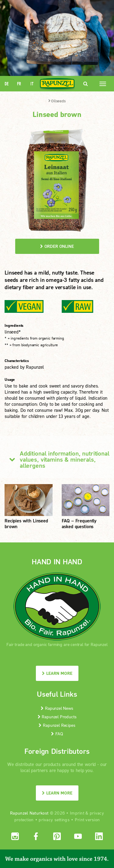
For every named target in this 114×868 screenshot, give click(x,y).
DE (7, 84)
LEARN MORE (57, 673)
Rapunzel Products (57, 717)
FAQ (57, 734)
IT (32, 84)
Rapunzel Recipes (57, 725)
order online (57, 246)
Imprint (77, 813)
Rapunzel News (57, 708)
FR (19, 84)
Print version (87, 820)
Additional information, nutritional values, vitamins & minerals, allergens (57, 459)
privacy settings (54, 820)
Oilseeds (57, 101)
